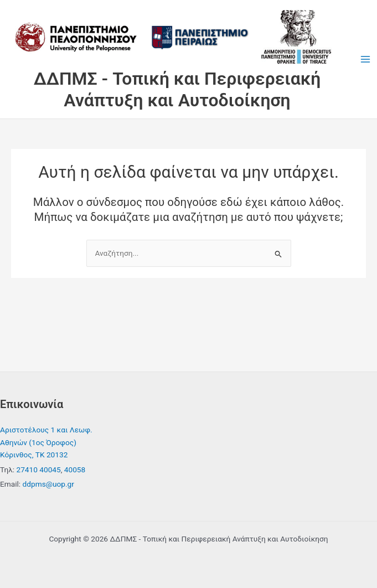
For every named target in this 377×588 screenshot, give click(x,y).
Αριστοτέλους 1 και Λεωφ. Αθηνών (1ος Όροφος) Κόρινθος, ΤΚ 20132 (46, 442)
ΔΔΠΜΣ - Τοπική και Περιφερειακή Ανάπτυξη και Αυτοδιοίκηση (177, 89)
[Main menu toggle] (366, 60)
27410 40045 (38, 470)
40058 (75, 470)
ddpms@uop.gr (48, 484)
